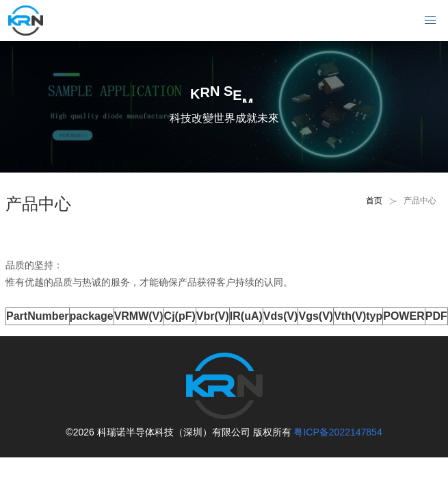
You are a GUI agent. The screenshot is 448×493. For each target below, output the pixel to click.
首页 (374, 201)
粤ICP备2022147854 (338, 432)
